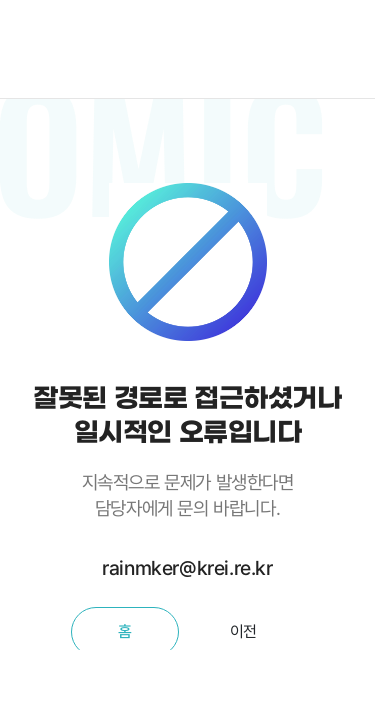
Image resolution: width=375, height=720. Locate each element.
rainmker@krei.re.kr (187, 568)
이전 (243, 631)
